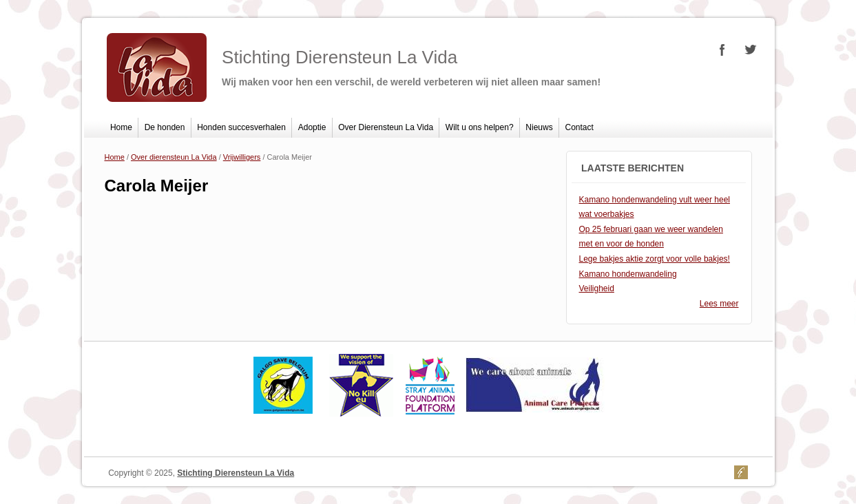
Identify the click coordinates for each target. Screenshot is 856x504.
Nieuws (539, 127)
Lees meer (719, 304)
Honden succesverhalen (241, 127)
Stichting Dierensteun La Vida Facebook (722, 50)
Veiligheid (597, 288)
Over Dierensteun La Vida (386, 127)
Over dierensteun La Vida (174, 157)
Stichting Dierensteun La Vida (236, 473)
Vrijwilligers (242, 157)
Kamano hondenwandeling (628, 274)
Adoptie (312, 127)
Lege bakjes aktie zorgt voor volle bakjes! (655, 259)
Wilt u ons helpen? (480, 127)
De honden (165, 127)
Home (121, 127)
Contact (580, 127)
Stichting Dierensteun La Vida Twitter (750, 50)
